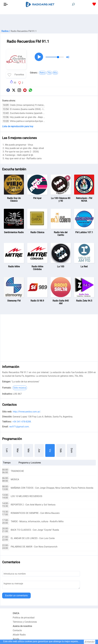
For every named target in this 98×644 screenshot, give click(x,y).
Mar (18, 450)
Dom (72, 450)
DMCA (16, 613)
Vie (50, 450)
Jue (39, 450)
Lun (7, 450)
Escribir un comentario (16, 596)
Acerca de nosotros (22, 626)
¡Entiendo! (90, 642)
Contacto (17, 630)
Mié (28, 450)
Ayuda (16, 639)
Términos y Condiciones (25, 622)
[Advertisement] (49, 21)
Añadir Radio (19, 635)
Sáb (61, 450)
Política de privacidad (24, 618)
